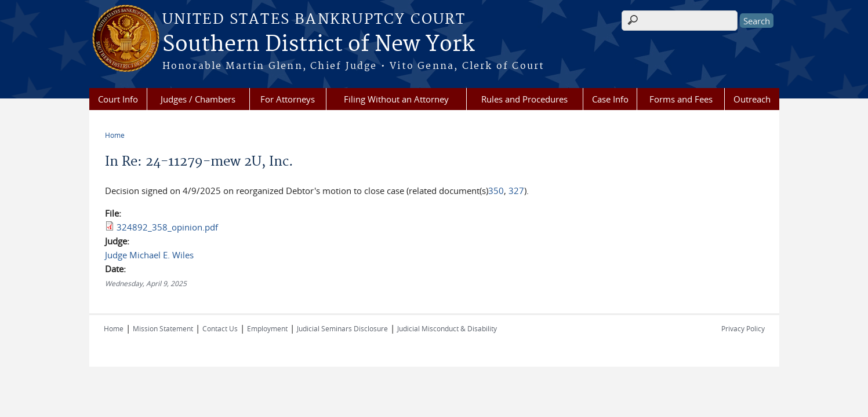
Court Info (118, 99)
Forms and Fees (681, 99)
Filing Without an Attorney (396, 99)
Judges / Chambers (198, 99)
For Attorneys (288, 99)
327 (516, 191)
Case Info (610, 99)
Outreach (752, 99)
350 (496, 191)
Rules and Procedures (524, 99)
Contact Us (220, 328)
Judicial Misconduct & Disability (447, 328)
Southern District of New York (318, 45)
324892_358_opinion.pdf (167, 227)
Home (115, 135)
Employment (267, 328)
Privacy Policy (743, 328)
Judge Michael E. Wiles (149, 255)
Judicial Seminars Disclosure (342, 328)
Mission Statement (163, 328)
